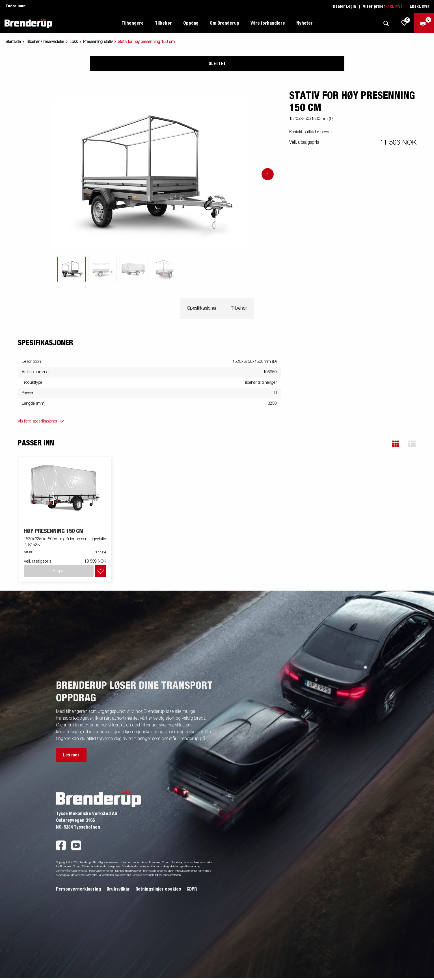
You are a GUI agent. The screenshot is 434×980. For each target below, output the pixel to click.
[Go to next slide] (268, 174)
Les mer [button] (71, 755)
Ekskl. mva (420, 7)
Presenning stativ (98, 42)
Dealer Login (344, 7)
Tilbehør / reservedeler (45, 42)
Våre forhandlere (268, 23)
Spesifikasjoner (202, 308)
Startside (13, 42)
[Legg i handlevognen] (101, 571)
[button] (396, 444)
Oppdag (191, 23)
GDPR (192, 889)
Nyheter (305, 23)
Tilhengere (133, 23)
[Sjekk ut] (424, 23)
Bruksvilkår (119, 889)
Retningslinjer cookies (159, 889)
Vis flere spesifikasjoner (38, 421)
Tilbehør (163, 23)
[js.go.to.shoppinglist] (404, 23)
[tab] (72, 269)
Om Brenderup (224, 23)
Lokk (74, 42)
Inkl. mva (394, 7)
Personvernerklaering (79, 889)
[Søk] (386, 23)
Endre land (16, 6)
